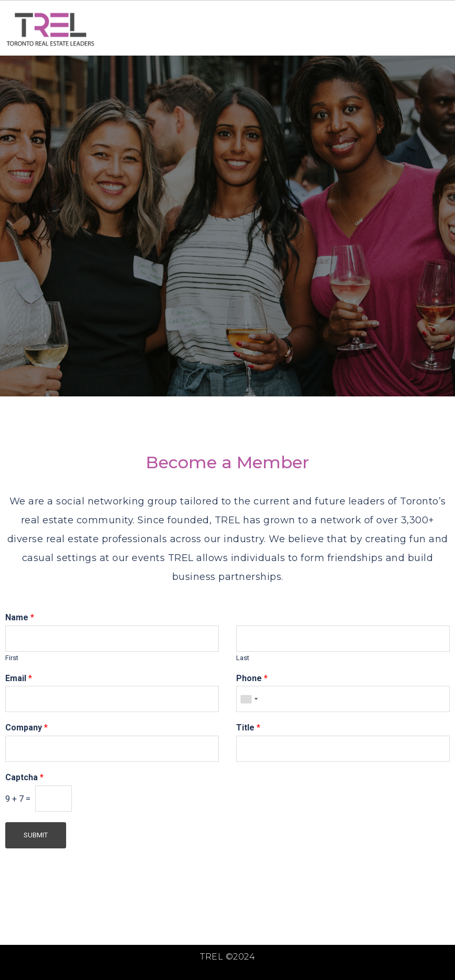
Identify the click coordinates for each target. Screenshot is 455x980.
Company (27, 728)
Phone (252, 678)
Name (20, 617)
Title (248, 728)
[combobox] (249, 699)
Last (243, 658)
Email (19, 678)
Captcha (24, 777)
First (12, 658)
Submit (36, 835)
